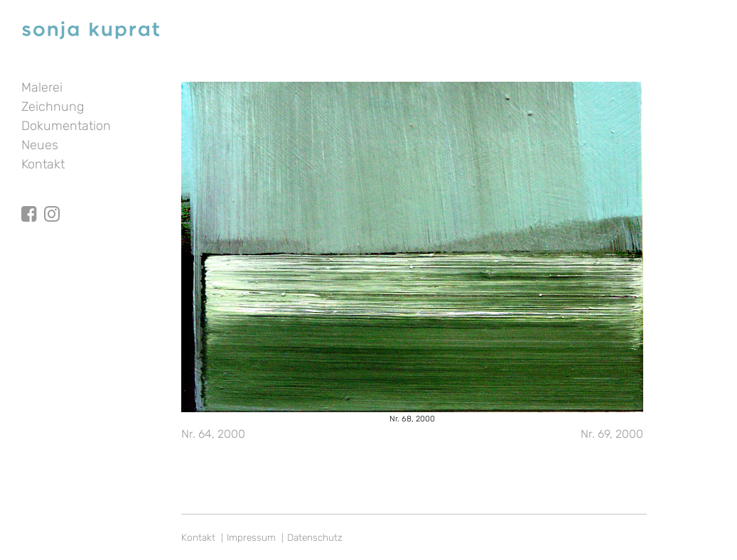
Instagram (52, 201)
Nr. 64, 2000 (213, 434)
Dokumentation (66, 126)
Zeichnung (53, 107)
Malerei (42, 87)
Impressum (251, 537)
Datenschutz (315, 537)
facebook (29, 201)
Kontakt (43, 164)
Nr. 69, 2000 (612, 434)
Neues (40, 145)
